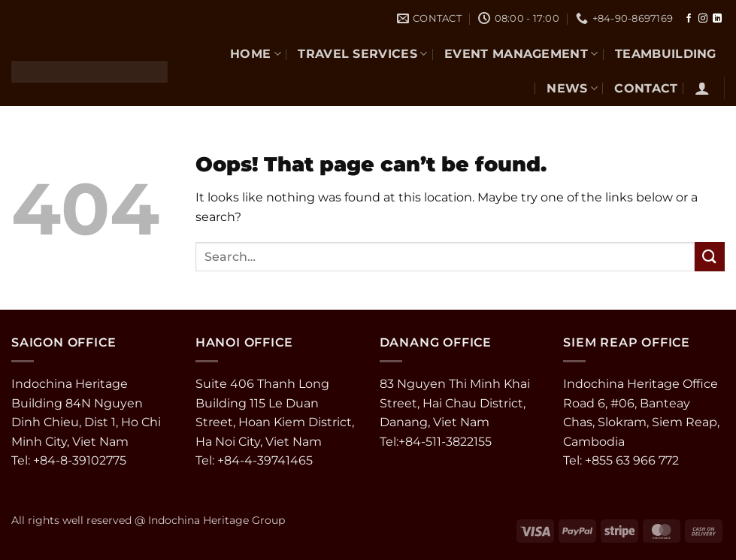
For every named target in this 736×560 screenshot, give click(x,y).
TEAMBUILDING (666, 54)
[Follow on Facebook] (689, 19)
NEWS (572, 88)
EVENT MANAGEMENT (521, 54)
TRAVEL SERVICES (362, 54)
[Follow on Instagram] (703, 19)
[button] (702, 88)
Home (256, 54)
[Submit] (710, 257)
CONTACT (646, 88)
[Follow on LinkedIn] (717, 19)
